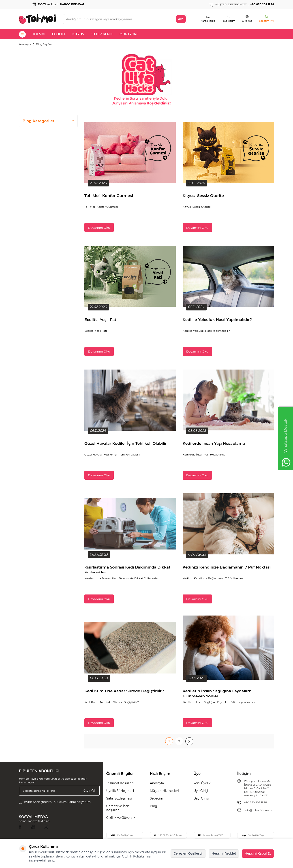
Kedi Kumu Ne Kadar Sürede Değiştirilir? (124, 691)
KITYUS (78, 34)
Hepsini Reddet (224, 853)
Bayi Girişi (201, 798)
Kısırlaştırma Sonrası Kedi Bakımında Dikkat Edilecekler (127, 569)
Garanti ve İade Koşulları (118, 808)
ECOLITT (59, 34)
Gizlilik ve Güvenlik (121, 818)
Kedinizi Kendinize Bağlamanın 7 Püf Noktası (227, 567)
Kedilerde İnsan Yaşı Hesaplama (214, 443)
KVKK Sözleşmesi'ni (38, 802)
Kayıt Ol (89, 791)
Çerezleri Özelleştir (188, 853)
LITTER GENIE (102, 34)
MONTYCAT (129, 34)
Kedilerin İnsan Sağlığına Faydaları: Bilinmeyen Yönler (217, 693)
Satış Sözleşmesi (119, 798)
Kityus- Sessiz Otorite (203, 196)
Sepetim (157, 798)
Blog (154, 806)
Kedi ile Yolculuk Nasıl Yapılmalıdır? (218, 320)
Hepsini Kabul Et (258, 853)
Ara (181, 19)
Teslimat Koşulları (120, 783)
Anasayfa (25, 44)
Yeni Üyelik (202, 783)
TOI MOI (39, 34)
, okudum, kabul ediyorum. (55, 802)
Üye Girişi (201, 791)
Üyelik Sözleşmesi (120, 791)
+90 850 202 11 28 (256, 802)
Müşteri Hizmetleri (164, 791)
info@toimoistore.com (260, 810)
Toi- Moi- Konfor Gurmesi (109, 196)
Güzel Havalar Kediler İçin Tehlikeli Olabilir (125, 443)
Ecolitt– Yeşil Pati (101, 320)
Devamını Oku (99, 228)
